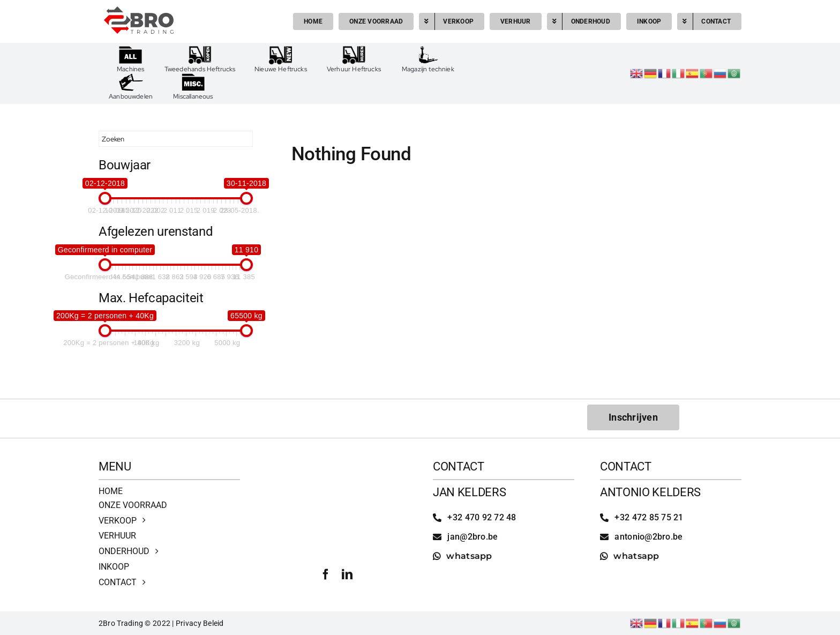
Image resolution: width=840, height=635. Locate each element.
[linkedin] (347, 574)
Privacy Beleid (200, 623)
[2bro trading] (139, 11)
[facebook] (326, 574)
